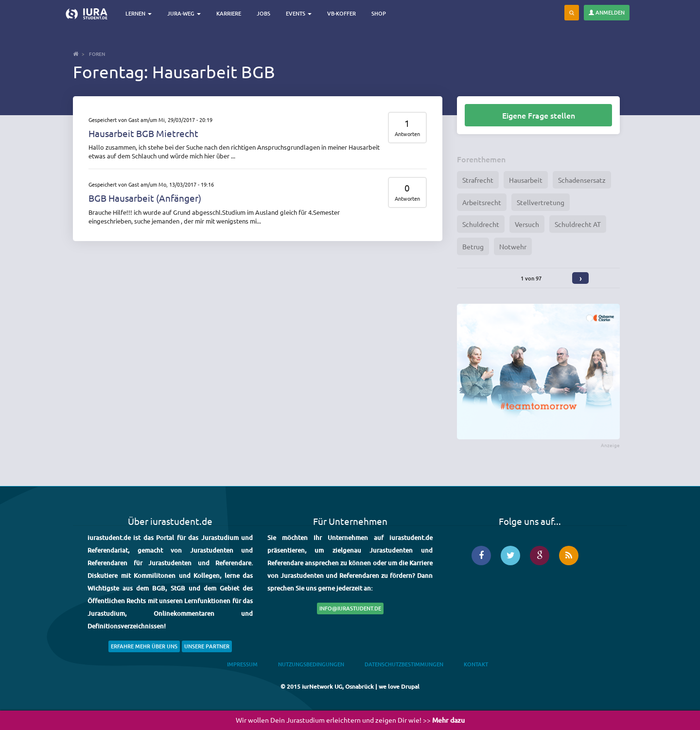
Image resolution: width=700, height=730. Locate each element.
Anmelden (607, 12)
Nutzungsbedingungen (311, 664)
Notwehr (513, 246)
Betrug (473, 246)
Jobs (263, 13)
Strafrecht (478, 180)
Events (299, 13)
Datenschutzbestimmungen (404, 664)
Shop (379, 13)
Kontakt (476, 664)
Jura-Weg (184, 13)
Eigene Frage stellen (539, 115)
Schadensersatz (582, 180)
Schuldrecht (481, 224)
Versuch (527, 224)
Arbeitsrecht (482, 202)
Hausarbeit (526, 180)
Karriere (229, 13)
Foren (97, 54)
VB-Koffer (341, 13)
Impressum (242, 664)
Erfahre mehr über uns (144, 646)
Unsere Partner (207, 646)
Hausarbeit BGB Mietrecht (143, 133)
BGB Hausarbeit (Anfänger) (145, 198)
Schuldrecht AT (578, 224)
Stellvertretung (541, 202)
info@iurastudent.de (350, 608)
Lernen (139, 13)
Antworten (407, 134)
